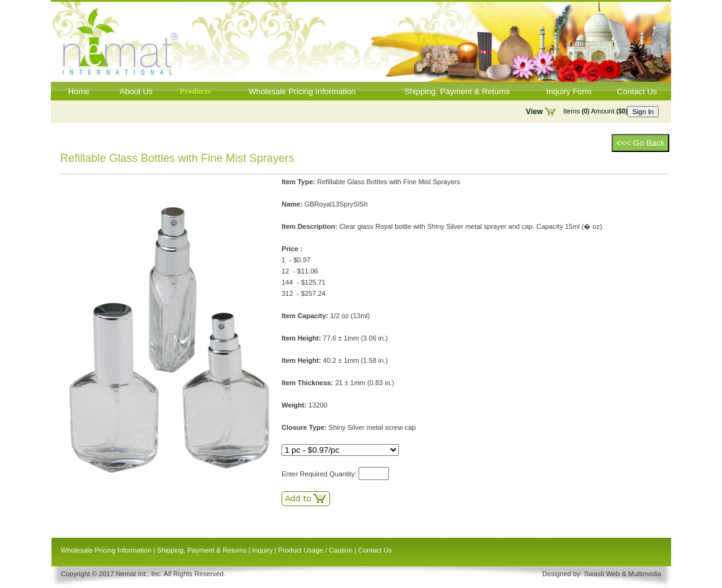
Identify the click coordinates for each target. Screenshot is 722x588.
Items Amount (595, 111)
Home (79, 91)
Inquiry (262, 550)
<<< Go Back (640, 143)
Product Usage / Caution (315, 550)
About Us (136, 91)
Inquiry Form (569, 91)
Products (195, 91)
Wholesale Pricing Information (302, 91)
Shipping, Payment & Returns (457, 91)
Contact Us (637, 91)
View (534, 112)
